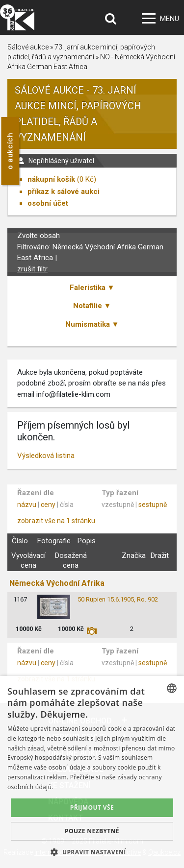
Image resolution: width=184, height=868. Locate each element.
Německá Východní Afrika (57, 583)
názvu (27, 505)
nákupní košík (51, 179)
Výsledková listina (46, 456)
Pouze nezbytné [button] (92, 831)
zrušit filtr (32, 269)
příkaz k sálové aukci (64, 192)
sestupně (153, 505)
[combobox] (172, 688)
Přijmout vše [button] (92, 808)
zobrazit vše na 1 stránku (56, 521)
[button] (92, 852)
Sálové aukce (28, 47)
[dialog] (92, 772)
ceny (48, 505)
